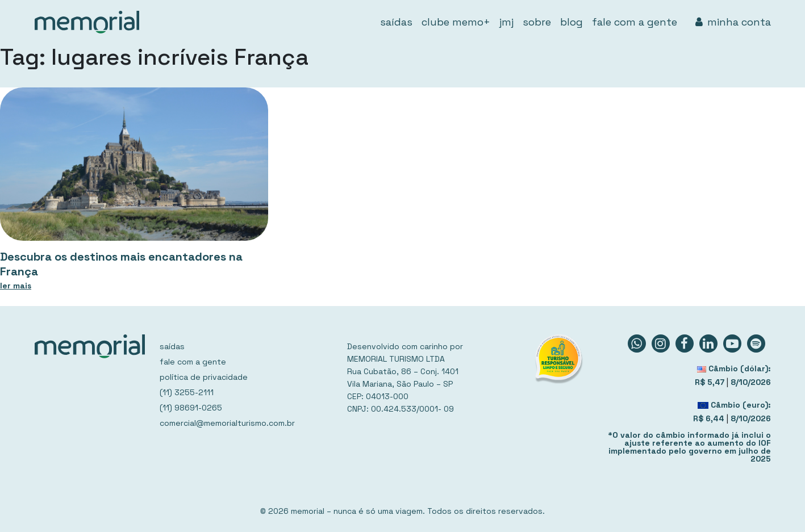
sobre (537, 22)
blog (572, 22)
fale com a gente (635, 22)
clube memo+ (456, 22)
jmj (506, 22)
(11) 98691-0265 (191, 408)
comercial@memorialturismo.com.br (227, 423)
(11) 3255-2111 (187, 392)
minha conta (733, 22)
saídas (396, 22)
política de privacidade (204, 377)
